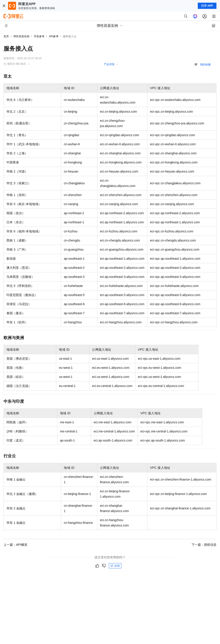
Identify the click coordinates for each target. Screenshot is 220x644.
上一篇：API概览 (15, 545)
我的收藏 (205, 65)
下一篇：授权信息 (204, 545)
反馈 (115, 566)
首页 (6, 36)
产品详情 (109, 64)
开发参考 (39, 36)
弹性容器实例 (21, 36)
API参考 (54, 36)
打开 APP (207, 6)
